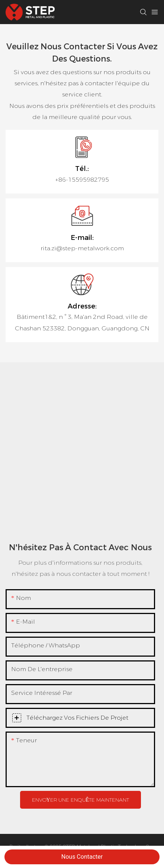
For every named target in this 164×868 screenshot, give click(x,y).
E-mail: (82, 238)
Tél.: (82, 169)
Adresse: (82, 306)
